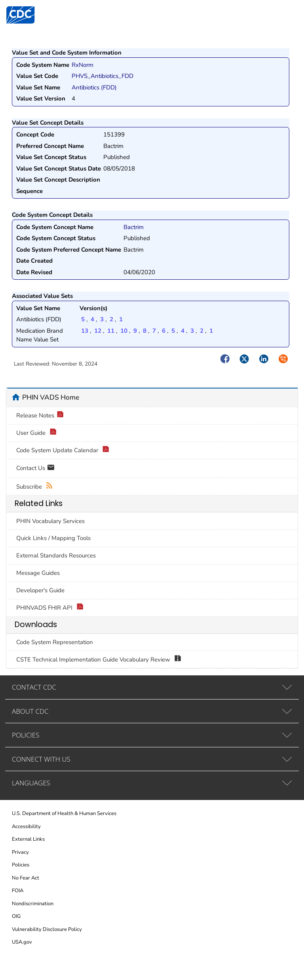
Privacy (20, 852)
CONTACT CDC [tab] (34, 687)
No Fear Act (26, 878)
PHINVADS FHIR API (50, 608)
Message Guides (38, 573)
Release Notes (40, 416)
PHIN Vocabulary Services (50, 521)
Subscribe (35, 487)
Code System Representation (55, 642)
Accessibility (26, 826)
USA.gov (22, 942)
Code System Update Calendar (63, 450)
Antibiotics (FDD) (94, 87)
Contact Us (35, 469)
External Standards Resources (56, 555)
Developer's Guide (40, 590)
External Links (28, 839)
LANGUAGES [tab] (31, 783)
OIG (16, 916)
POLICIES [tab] (26, 735)
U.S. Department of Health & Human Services (64, 813)
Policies (21, 865)
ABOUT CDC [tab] (30, 711)
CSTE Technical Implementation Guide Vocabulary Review (99, 660)
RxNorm (83, 65)
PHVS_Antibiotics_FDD (103, 76)
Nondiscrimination (33, 904)
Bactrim (134, 227)
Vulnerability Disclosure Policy (47, 929)
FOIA (18, 891)
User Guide (36, 433)
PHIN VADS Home (51, 397)
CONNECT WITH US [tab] (41, 759)
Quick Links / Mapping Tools (53, 538)
